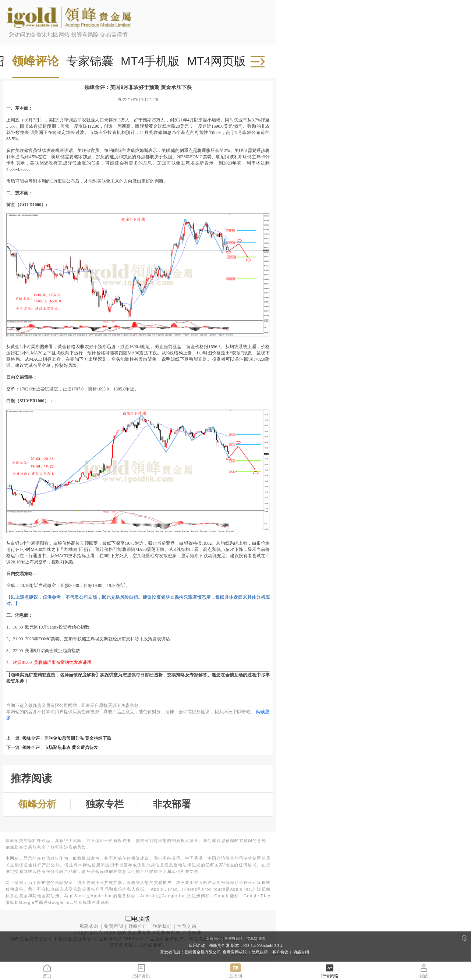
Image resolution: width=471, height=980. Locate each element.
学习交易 (187, 926)
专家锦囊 (90, 61)
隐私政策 (260, 952)
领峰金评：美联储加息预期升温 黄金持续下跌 (67, 738)
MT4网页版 (216, 61)
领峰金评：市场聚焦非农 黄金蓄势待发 (60, 747)
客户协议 (280, 952)
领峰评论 (35, 61)
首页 (47, 971)
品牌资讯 (141, 971)
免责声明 (114, 926)
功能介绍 (301, 952)
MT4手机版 (150, 61)
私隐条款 (89, 926)
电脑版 (141, 918)
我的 (424, 971)
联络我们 (162, 926)
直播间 (235, 971)
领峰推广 (138, 926)
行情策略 (330, 971)
